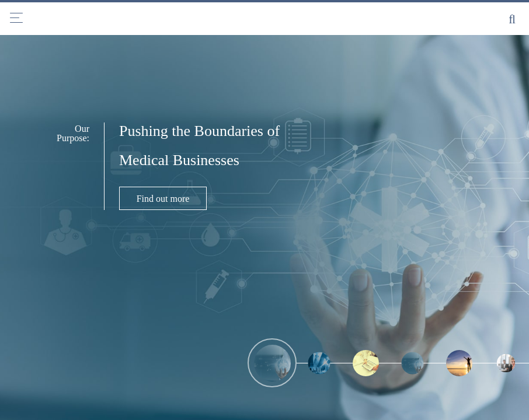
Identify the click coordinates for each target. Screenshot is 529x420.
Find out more (163, 199)
